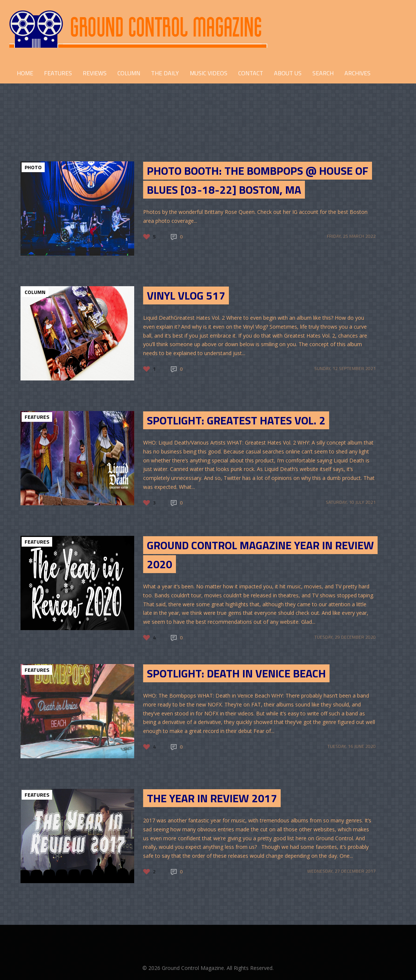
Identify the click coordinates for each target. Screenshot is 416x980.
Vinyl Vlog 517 (186, 295)
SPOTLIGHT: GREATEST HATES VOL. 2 (236, 420)
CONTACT (251, 73)
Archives (357, 73)
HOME (25, 73)
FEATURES (58, 73)
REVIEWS (95, 73)
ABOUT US (288, 73)
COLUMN (129, 73)
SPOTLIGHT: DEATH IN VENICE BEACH (236, 673)
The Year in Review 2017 (212, 798)
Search (323, 73)
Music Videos (209, 73)
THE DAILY (165, 73)
